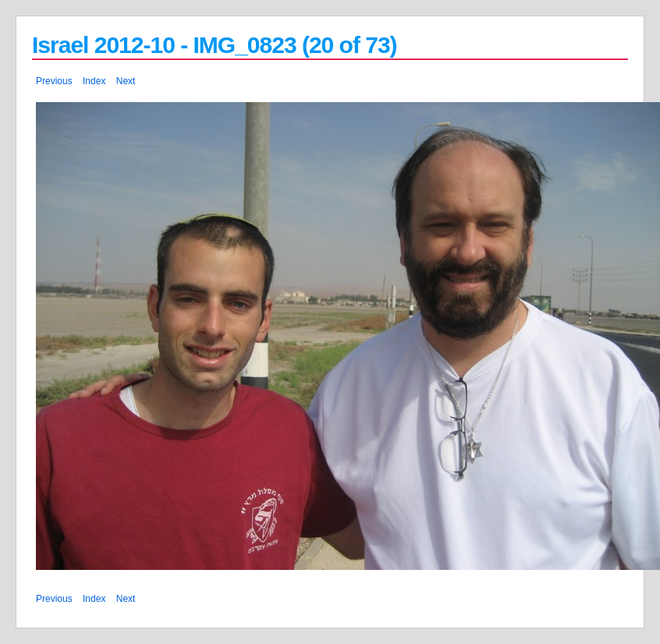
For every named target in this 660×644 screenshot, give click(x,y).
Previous (54, 81)
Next (126, 81)
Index (94, 81)
